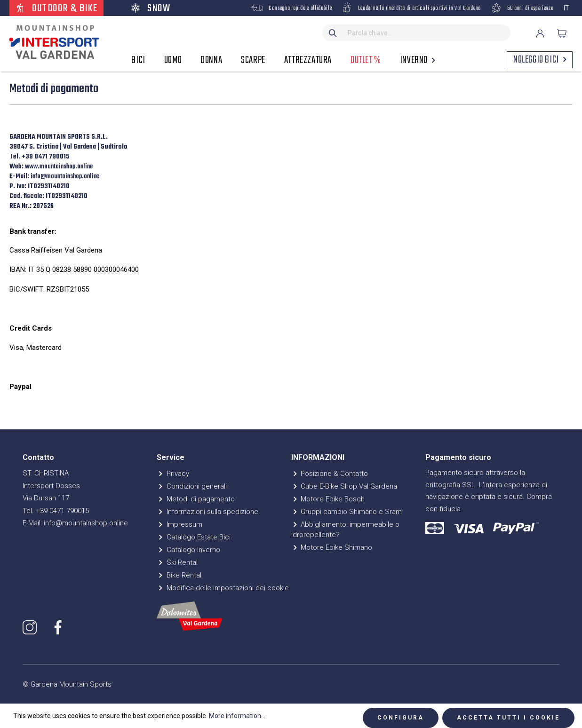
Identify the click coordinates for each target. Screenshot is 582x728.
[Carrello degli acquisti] (562, 33)
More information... (237, 716)
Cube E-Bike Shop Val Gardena (344, 486)
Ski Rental (177, 562)
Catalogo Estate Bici (194, 537)
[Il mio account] (540, 33)
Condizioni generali (192, 486)
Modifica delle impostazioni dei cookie (223, 588)
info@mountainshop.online (66, 177)
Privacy (173, 474)
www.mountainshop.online (60, 167)
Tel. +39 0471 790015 (56, 511)
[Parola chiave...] (427, 33)
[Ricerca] (333, 33)
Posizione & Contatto (330, 474)
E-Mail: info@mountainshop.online (75, 523)
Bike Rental (179, 575)
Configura (401, 718)
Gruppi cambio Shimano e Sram (347, 512)
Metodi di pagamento (196, 499)
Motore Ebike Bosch (328, 499)
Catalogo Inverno (188, 550)
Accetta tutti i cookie (508, 718)
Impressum (179, 524)
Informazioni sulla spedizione (207, 512)
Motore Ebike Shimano (332, 547)
